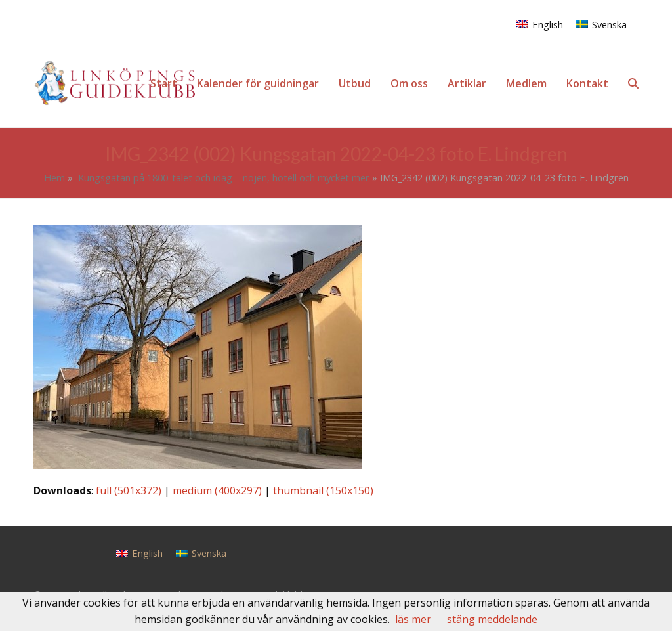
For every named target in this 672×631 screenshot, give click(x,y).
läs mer (413, 619)
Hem (54, 177)
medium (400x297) (217, 490)
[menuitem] (540, 24)
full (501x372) (129, 490)
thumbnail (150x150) (323, 490)
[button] (633, 83)
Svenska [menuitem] (609, 24)
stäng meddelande (492, 619)
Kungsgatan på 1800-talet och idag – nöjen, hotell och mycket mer (222, 177)
